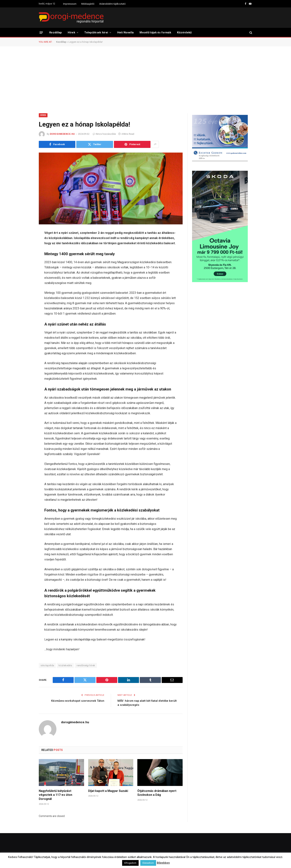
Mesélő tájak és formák (155, 32)
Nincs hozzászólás (104, 134)
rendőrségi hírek (86, 665)
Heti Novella (126, 32)
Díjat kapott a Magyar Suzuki (108, 791)
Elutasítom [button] (148, 863)
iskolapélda (47, 665)
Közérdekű (184, 32)
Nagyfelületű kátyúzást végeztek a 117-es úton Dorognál (55, 795)
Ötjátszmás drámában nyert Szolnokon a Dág (157, 793)
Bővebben (163, 863)
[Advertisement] (145, 79)
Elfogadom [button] (130, 863)
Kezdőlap (56, 32)
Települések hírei (96, 32)
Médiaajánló (88, 4)
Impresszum (70, 4)
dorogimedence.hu (62, 134)
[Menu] (41, 32)
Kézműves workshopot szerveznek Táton (78, 701)
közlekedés (65, 665)
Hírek (71, 32)
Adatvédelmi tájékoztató (112, 4)
